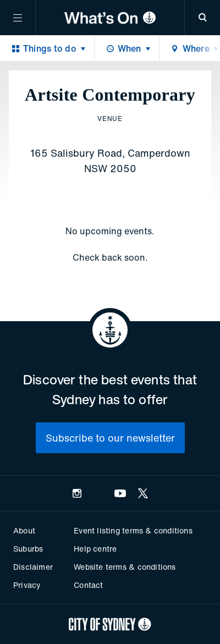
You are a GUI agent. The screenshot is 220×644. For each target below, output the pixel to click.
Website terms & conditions (125, 567)
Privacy (27, 585)
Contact (88, 585)
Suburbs (28, 549)
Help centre (95, 549)
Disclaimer (33, 567)
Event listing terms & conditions (133, 530)
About (24, 530)
